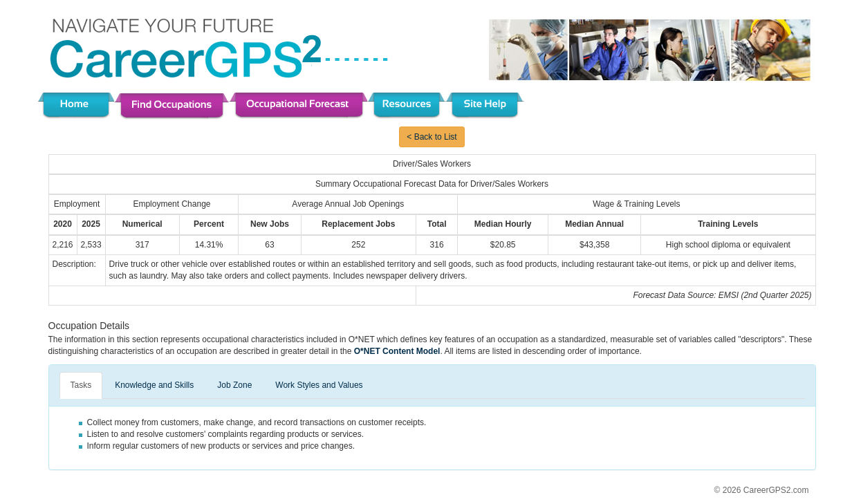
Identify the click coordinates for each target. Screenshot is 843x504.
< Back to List (432, 137)
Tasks (81, 385)
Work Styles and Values (319, 385)
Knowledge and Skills (154, 385)
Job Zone (234, 385)
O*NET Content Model (397, 351)
